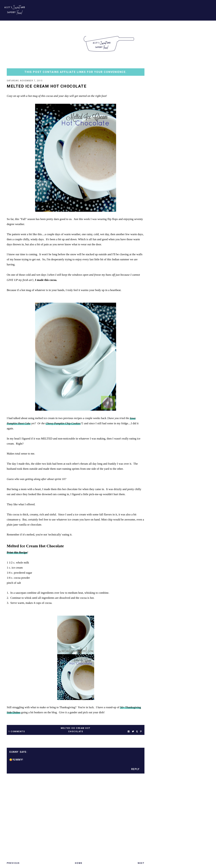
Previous (13, 863)
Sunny (14, 752)
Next (141, 863)
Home (79, 863)
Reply (135, 769)
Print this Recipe (17, 552)
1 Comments (17, 732)
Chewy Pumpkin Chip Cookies (63, 423)
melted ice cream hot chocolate (76, 730)
